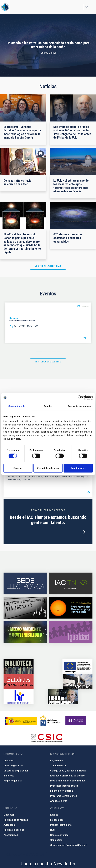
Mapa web (9, 815)
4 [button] (54, 351)
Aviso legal (9, 825)
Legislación (57, 761)
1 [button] (39, 351)
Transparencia (58, 766)
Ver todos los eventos (48, 362)
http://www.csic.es (47, 738)
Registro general (13, 781)
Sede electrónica (59, 835)
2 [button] (45, 351)
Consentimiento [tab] (17, 406)
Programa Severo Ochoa (64, 796)
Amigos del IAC (59, 801)
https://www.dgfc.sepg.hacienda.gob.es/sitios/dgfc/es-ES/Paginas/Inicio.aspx (77, 667)
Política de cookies (14, 830)
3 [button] (50, 351)
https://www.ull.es (76, 721)
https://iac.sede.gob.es (25, 583)
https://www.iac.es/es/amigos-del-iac (71, 608)
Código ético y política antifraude (68, 771)
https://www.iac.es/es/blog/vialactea (25, 608)
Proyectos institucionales (64, 786)
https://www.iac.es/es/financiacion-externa (19, 682)
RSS (52, 830)
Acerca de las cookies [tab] (79, 406)
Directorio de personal (16, 771)
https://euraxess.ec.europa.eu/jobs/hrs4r (19, 697)
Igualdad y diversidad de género (67, 776)
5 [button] (59, 351)
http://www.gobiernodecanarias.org (50, 721)
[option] (48, 323)
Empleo (54, 815)
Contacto (9, 761)
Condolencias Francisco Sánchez (69, 845)
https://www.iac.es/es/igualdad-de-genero (71, 632)
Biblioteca (9, 776)
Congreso (14, 318)
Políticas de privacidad (16, 820)
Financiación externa (62, 791)
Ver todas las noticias (48, 266)
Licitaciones (57, 820)
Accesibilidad (11, 835)
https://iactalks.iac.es (71, 583)
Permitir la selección (48, 468)
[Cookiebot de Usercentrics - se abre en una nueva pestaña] (80, 398)
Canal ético (56, 840)
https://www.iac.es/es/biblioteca (19, 667)
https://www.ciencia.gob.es (21, 721)
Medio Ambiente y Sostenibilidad (68, 781)
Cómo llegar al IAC (14, 766)
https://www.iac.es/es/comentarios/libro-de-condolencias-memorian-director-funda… (63, 697)
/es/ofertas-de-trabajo (83, 532)
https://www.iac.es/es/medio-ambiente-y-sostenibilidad (25, 632)
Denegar (18, 468)
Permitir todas (78, 468)
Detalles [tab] (48, 406)
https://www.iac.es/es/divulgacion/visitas (78, 682)
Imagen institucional (61, 825)
